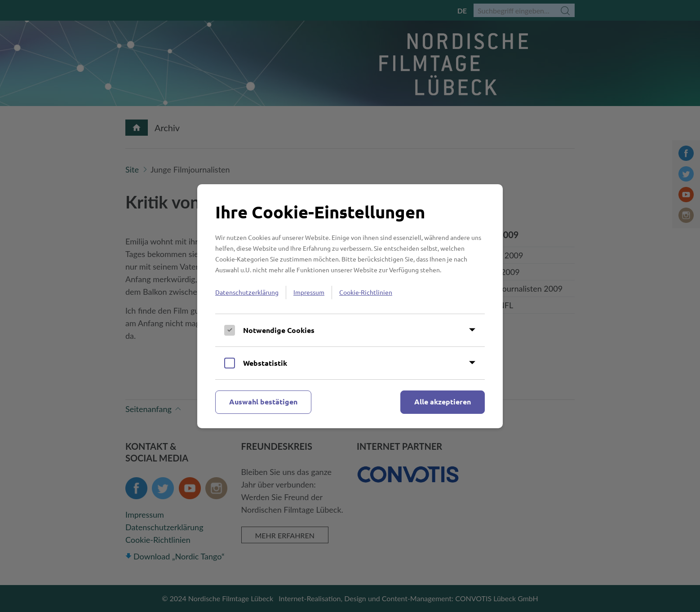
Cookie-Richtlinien (366, 292)
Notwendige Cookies (279, 330)
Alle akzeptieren (443, 401)
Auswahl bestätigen (263, 401)
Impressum (309, 292)
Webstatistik (265, 363)
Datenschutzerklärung (247, 292)
